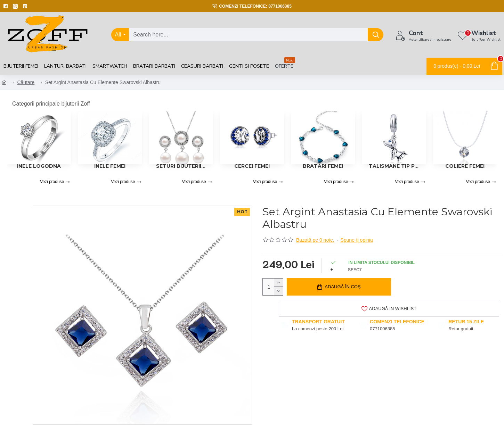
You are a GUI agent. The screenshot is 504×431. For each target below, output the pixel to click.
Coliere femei (465, 166)
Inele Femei (110, 166)
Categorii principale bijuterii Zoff (51, 104)
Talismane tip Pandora (394, 166)
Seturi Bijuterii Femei (181, 166)
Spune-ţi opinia (356, 240)
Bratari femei (323, 166)
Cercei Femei (252, 166)
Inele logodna (39, 166)
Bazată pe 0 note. (315, 240)
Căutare (26, 82)
